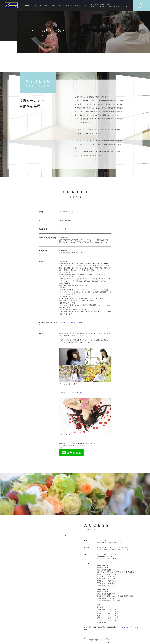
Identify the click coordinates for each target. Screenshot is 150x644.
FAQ (84, 5)
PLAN (34, 5)
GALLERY (43, 5)
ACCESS (69, 5)
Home (27, 5)
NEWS (77, 5)
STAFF (60, 5)
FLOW (52, 5)
